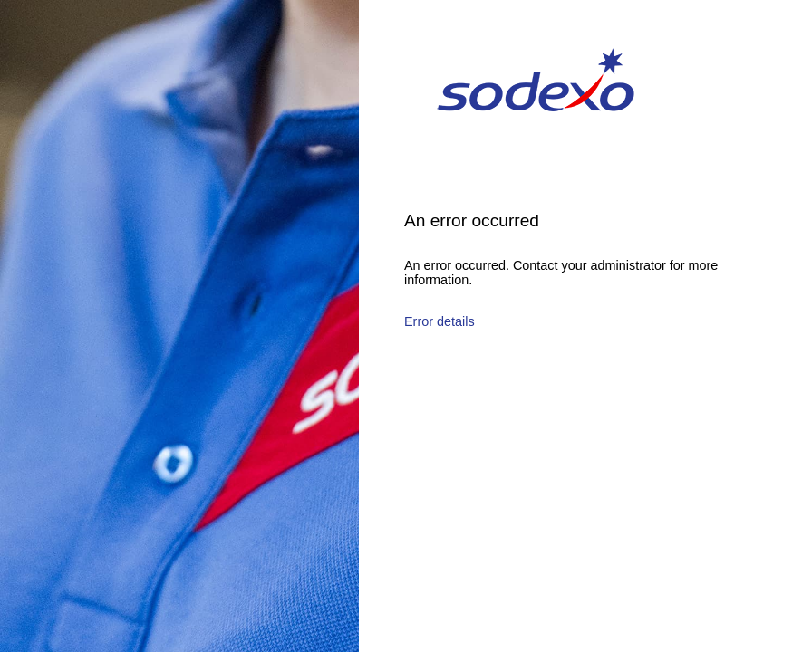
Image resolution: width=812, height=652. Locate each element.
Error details (440, 321)
